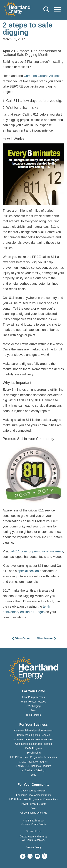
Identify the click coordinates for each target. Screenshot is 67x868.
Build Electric (33, 715)
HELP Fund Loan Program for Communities (33, 799)
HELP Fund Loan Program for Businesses (33, 757)
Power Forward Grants (33, 804)
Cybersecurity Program (33, 791)
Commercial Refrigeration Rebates (33, 731)
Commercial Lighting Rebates (34, 735)
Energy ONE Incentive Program (33, 766)
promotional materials (48, 551)
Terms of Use (33, 831)
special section (28, 571)
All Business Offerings (33, 770)
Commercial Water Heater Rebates (33, 740)
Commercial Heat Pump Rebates (33, 744)
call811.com (18, 551)
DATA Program (33, 748)
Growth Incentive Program (33, 762)
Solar (33, 710)
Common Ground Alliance (42, 76)
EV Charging (33, 706)
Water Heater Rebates (33, 702)
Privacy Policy (33, 847)
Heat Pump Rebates (33, 697)
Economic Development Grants (34, 795)
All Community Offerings (33, 813)
